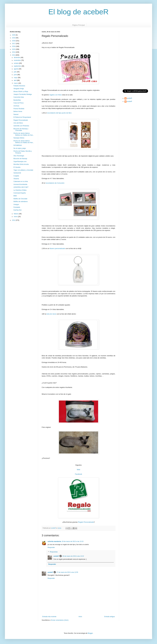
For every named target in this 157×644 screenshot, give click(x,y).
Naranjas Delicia (19, 138)
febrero (16, 214)
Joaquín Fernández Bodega (23, 94)
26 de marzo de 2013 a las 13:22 (73, 556)
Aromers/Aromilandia (20, 184)
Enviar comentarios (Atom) (60, 620)
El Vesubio (17, 167)
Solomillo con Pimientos (21, 126)
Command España (20, 193)
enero (16, 217)
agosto (16, 69)
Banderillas (17, 100)
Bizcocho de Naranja (20, 159)
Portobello (17, 207)
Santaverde (17, 173)
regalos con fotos (55, 95)
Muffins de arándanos (21, 202)
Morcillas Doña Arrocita (21, 164)
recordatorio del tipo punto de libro (59, 113)
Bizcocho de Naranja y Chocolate (21, 130)
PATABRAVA (18, 145)
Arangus (16, 204)
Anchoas (16, 106)
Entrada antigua (109, 617)
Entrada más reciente (49, 617)
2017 (14, 44)
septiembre (18, 66)
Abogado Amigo (19, 89)
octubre (16, 63)
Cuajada (16, 176)
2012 (14, 220)
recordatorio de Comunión (55, 183)
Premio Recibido (19, 109)
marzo (16, 83)
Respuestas (54, 552)
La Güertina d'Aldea (20, 190)
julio (15, 72)
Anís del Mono (18, 123)
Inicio (80, 617)
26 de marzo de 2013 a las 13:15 (73, 541)
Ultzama (16, 179)
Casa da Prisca (18, 103)
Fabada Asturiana (19, 86)
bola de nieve (51, 314)
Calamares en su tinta (21, 181)
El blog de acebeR (78, 12)
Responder (51, 547)
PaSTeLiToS (17, 210)
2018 (14, 41)
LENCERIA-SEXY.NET (21, 187)
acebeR (56, 556)
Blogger (90, 633)
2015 (14, 49)
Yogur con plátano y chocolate (23, 170)
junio (16, 75)
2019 (14, 38)
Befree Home (18, 111)
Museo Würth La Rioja (21, 92)
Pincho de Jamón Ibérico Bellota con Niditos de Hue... (24, 134)
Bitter (15, 196)
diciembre (17, 58)
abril (15, 80)
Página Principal (78, 25)
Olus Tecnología (19, 156)
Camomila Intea (19, 97)
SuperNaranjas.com (20, 162)
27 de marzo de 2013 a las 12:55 (67, 572)
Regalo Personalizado (86, 522)
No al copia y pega (20, 148)
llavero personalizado (57, 248)
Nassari (16, 114)
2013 (14, 55)
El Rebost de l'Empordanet (22, 117)
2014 (14, 52)
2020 (14, 35)
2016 (14, 46)
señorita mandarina (54, 541)
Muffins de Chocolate (20, 199)
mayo (16, 78)
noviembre (17, 60)
